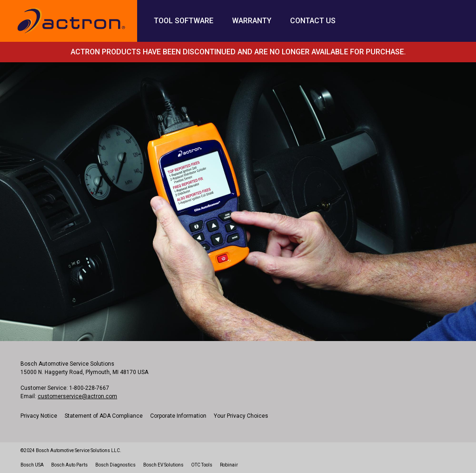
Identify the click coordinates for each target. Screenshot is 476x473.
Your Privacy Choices (241, 416)
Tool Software (184, 21)
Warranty (252, 21)
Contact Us (313, 21)
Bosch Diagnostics (116, 465)
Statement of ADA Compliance (104, 416)
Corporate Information (178, 416)
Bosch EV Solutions (163, 465)
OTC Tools (202, 465)
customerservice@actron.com (77, 396)
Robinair (229, 465)
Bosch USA (32, 465)
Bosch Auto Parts (69, 465)
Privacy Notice (39, 416)
